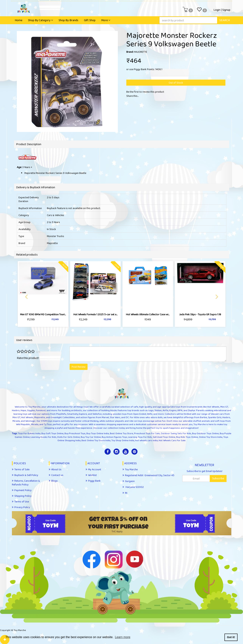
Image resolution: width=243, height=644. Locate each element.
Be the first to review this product (145, 92)
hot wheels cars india (146, 440)
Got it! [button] (231, 637)
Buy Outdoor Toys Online (205, 433)
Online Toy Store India (211, 437)
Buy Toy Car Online (91, 437)
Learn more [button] (123, 637)
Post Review (79, 367)
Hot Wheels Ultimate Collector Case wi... (148, 314)
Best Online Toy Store (121, 433)
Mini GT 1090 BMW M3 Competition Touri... (43, 314)
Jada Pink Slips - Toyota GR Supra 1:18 (200, 314)
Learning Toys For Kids (140, 437)
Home (19, 20)
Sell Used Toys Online (164, 437)
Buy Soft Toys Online (52, 433)
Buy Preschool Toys (75, 433)
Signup (226, 10)
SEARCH (225, 20)
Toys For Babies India (29, 433)
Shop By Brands (68, 20)
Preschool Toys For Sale (147, 433)
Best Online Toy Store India (96, 440)
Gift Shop (90, 20)
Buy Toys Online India (98, 433)
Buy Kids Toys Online (187, 437)
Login (217, 10)
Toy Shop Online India (123, 440)
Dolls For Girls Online (69, 437)
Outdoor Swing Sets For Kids (176, 433)
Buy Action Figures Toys (114, 437)
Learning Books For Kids (43, 437)
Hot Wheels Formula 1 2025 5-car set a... (95, 314)
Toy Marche (20, 630)
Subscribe (218, 478)
